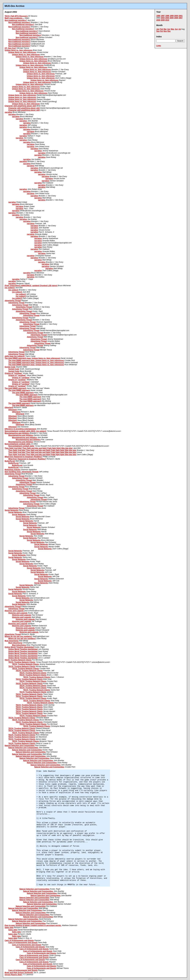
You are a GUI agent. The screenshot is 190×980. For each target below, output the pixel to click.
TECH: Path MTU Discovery (16, 16)
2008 (158, 20)
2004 (167, 18)
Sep (158, 31)
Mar (165, 29)
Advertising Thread (13, 301)
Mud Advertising (12, 641)
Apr (169, 29)
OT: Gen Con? (11, 48)
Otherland (9, 407)
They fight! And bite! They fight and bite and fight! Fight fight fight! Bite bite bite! (39, 448)
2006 (176, 18)
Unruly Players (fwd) (13, 975)
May (172, 29)
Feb (161, 29)
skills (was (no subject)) (15, 356)
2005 (172, 18)
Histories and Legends (14, 611)
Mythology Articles (13, 470)
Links (159, 46)
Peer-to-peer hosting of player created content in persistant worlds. (33, 925)
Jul (180, 29)
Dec (169, 31)
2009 (163, 20)
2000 (176, 16)
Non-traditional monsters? (16, 20)
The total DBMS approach (15, 388)
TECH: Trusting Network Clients (18, 660)
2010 (167, 20)
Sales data (9, 928)
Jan (158, 29)
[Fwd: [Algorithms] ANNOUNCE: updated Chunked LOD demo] (31, 286)
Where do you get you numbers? (18, 636)
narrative (8, 112)
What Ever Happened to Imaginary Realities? (24, 457)
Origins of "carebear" (14, 373)
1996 (158, 16)
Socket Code (10, 367)
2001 (181, 16)
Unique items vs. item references (18, 50)
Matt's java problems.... (14, 18)
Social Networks (12, 510)
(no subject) (10, 288)
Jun (176, 29)
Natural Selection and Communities (20, 746)
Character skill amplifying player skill (20, 106)
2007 (181, 18)
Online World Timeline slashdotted (19, 647)
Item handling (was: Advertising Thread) (22, 472)
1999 (172, 16)
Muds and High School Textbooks (19, 973)
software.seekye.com (95, 979)
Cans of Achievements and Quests (19, 940)
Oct (161, 31)
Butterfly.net (10, 461)
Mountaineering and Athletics (17, 433)
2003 (163, 18)
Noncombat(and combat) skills (18, 444)
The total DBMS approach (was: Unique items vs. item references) (32, 358)
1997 (163, 16)
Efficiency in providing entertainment (20, 429)
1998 (167, 16)
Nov (165, 31)
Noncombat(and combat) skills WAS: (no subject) (25, 431)
